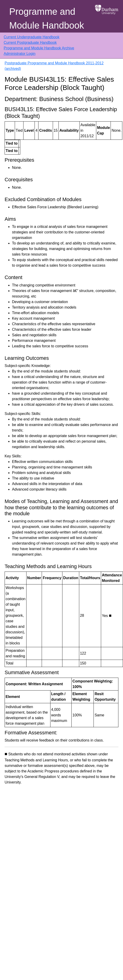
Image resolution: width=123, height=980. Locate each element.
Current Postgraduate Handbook (30, 43)
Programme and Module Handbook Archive (39, 48)
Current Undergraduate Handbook (32, 37)
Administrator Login (20, 54)
